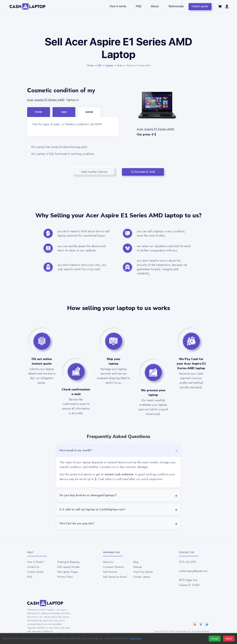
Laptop (109, 65)
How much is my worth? (76, 450)
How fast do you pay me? (77, 523)
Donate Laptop (142, 577)
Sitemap (138, 567)
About (155, 6)
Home (90, 65)
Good (89, 112)
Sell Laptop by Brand (115, 577)
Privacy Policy (65, 577)
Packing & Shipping (68, 562)
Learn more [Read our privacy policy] (136, 638)
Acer (120, 65)
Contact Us (33, 567)
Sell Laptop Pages (68, 572)
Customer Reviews (113, 567)
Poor (39, 112)
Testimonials (176, 6)
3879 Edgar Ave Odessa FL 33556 (189, 583)
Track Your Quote (143, 572)
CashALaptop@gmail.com (193, 571)
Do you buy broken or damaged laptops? (88, 495)
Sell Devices (110, 572)
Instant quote (200, 6)
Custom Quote (35, 572)
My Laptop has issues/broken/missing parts (73, 147)
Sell (99, 65)
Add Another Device (94, 172)
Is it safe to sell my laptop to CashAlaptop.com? (92, 509)
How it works (118, 6)
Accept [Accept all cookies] (215, 639)
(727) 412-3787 (187, 562)
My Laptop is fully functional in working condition (73, 154)
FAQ (138, 6)
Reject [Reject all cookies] (229, 639)
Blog (136, 562)
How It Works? (36, 562)
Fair (64, 112)
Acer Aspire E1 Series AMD (46, 100)
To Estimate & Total (143, 172)
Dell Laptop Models (68, 567)
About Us (108, 562)
